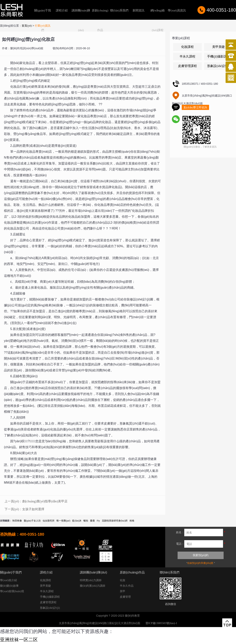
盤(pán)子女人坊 (32, 521)
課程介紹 (62, 10)
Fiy (98, 521)
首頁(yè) (27, 26)
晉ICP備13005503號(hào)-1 (161, 623)
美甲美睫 (218, 47)
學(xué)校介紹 (8, 580)
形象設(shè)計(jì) (218, 66)
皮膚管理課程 (187, 66)
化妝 (123, 580)
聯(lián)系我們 (119, 10)
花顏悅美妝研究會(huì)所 (115, 521)
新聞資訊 (138, 10)
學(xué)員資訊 (177, 10)
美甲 (123, 591)
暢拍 (86, 521)
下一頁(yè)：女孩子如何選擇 (24, 509)
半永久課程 (187, 56)
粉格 (132, 521)
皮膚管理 (125, 597)
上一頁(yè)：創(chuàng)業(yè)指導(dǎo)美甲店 (36, 501)
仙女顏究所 (49, 521)
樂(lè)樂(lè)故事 (9, 586)
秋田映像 (17, 521)
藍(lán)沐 (77, 521)
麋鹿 (92, 521)
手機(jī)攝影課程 (218, 56)
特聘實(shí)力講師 (91, 580)
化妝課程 (187, 47)
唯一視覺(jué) (63, 521)
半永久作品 (127, 586)
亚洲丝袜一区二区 (19, 640)
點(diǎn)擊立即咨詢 (195, 107)
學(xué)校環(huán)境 (12, 591)
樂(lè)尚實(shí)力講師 (93, 586)
